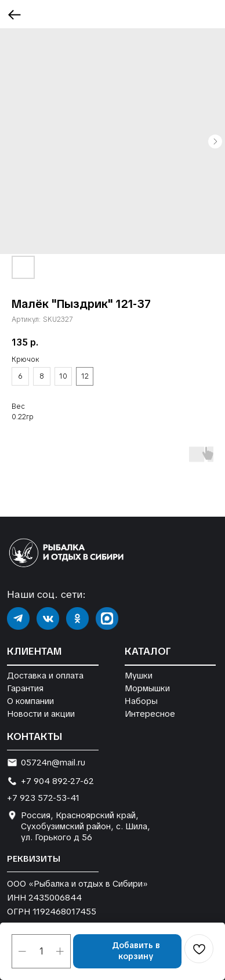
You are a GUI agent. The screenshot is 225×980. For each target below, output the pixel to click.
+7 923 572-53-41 (43, 798)
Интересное (150, 714)
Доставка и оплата (45, 675)
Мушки (139, 675)
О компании (30, 701)
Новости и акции (41, 714)
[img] (18, 618)
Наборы (140, 701)
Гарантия (25, 688)
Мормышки (147, 688)
